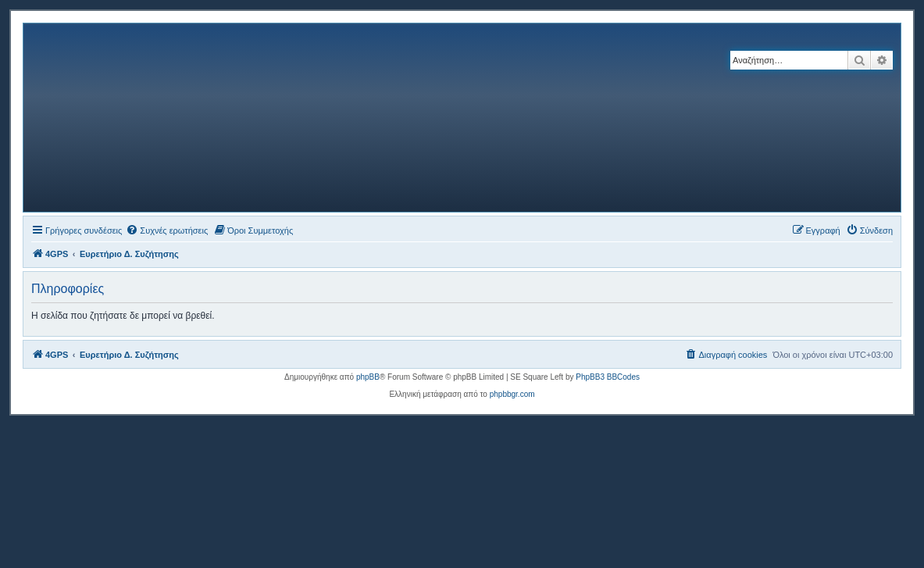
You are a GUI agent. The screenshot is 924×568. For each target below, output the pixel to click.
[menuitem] (167, 230)
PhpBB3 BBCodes (608, 377)
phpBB (368, 377)
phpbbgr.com (512, 394)
